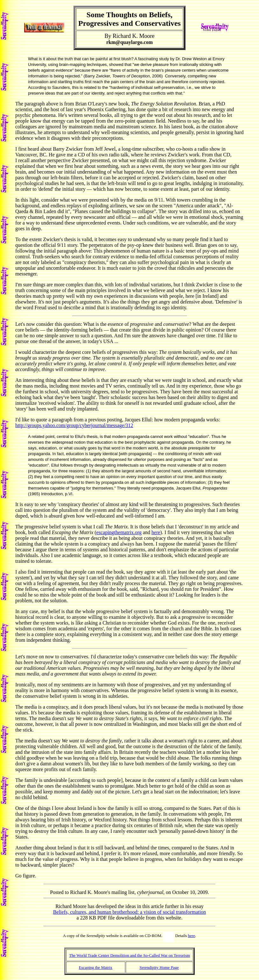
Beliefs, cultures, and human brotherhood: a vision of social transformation (129, 912)
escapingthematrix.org (119, 532)
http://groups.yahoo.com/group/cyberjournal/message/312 (74, 425)
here (156, 532)
